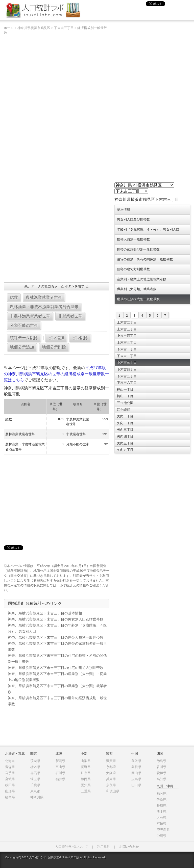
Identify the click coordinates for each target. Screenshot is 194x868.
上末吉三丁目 (127, 329)
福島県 (10, 797)
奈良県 (111, 785)
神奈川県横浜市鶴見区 (34, 28)
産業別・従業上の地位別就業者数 (142, 279)
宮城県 (10, 779)
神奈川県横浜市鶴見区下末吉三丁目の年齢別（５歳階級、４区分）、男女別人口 (57, 628)
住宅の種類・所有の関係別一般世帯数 (145, 259)
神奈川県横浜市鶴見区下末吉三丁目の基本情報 (45, 613)
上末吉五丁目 (127, 343)
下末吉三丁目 (64, 28)
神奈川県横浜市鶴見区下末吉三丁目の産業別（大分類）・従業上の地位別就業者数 (57, 677)
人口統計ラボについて (71, 847)
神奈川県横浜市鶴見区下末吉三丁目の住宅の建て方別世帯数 (56, 668)
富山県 (60, 767)
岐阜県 (86, 773)
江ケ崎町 (124, 410)
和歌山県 (113, 791)
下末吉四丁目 (127, 369)
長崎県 (162, 806)
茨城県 (35, 761)
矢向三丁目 (125, 430)
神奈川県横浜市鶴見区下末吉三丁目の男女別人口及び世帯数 (56, 619)
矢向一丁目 (125, 416)
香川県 (162, 767)
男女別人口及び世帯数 (133, 219)
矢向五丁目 (125, 443)
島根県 (136, 767)
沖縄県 (162, 836)
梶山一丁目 (125, 389)
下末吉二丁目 (127, 356)
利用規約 (104, 847)
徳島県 (162, 761)
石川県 (60, 773)
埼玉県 (35, 779)
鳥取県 (136, 761)
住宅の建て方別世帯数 (133, 269)
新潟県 (60, 761)
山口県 (136, 785)
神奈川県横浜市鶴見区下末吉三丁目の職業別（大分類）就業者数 (57, 689)
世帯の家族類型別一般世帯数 (138, 249)
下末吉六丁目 (127, 383)
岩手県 (10, 773)
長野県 (86, 767)
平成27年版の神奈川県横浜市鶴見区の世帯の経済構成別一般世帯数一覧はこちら (56, 374)
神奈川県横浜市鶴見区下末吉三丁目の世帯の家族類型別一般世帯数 (57, 646)
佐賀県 (162, 799)
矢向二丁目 (125, 423)
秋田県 (10, 785)
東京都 (35, 791)
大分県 (162, 818)
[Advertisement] (56, 242)
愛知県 (86, 785)
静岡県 (86, 779)
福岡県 (162, 793)
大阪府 (111, 773)
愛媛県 (162, 773)
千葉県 (35, 785)
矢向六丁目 (125, 450)
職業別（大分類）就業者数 (137, 289)
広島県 (136, 779)
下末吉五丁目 (127, 376)
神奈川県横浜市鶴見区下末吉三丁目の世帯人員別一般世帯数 (56, 637)
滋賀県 (111, 761)
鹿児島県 (163, 830)
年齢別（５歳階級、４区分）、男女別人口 (148, 229)
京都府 (111, 767)
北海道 (10, 761)
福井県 (60, 779)
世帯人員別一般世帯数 (133, 239)
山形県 (10, 791)
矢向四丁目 (125, 436)
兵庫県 (111, 779)
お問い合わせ (129, 847)
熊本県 (162, 812)
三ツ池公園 (125, 403)
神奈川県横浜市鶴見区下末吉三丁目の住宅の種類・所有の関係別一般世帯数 (57, 659)
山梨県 (86, 761)
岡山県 (136, 773)
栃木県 (35, 767)
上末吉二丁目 (127, 322)
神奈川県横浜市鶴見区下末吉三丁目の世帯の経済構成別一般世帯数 (57, 701)
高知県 (162, 779)
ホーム (9, 28)
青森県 (10, 767)
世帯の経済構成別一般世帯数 (138, 299)
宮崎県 (162, 824)
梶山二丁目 (125, 396)
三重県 (86, 791)
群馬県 (35, 773)
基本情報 (124, 210)
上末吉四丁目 (127, 336)
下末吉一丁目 (127, 349)
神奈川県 (37, 797)
